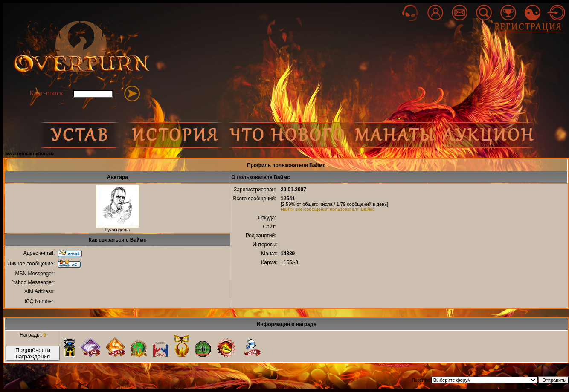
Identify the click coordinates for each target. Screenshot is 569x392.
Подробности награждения (33, 353)
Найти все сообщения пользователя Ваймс (328, 209)
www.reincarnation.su (29, 153)
